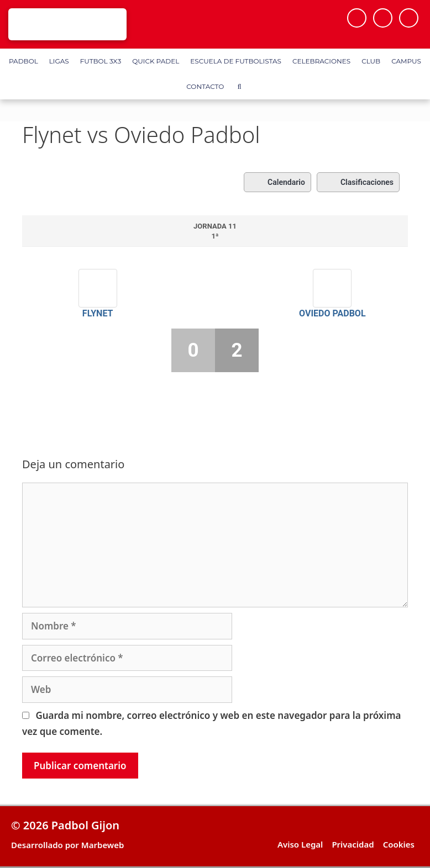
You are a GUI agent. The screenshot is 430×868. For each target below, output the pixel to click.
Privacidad (353, 844)
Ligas (59, 61)
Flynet (98, 313)
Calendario (277, 182)
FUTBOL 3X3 (101, 61)
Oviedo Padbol (332, 313)
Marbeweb (103, 845)
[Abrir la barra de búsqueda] (239, 87)
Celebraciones (321, 61)
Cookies (399, 844)
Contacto (205, 86)
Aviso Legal (300, 844)
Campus (406, 61)
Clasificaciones (358, 182)
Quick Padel (156, 61)
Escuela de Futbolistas (236, 61)
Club (371, 61)
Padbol (23, 61)
